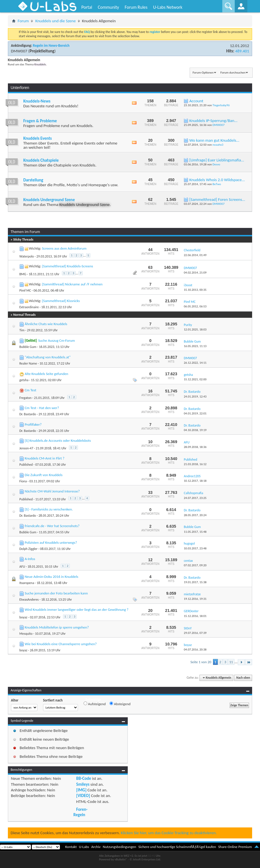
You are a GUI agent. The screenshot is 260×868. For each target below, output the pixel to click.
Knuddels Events (38, 138)
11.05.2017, (195, 532)
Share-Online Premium (235, 847)
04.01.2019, (195, 413)
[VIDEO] (83, 796)
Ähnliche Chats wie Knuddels (46, 324)
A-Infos (30, 559)
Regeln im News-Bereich (51, 45)
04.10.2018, (195, 430)
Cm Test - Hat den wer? (42, 408)
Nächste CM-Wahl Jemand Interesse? (52, 491)
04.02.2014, (195, 273)
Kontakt (71, 847)
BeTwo (217, 184)
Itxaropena (27, 583)
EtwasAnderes (29, 600)
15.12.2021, (195, 379)
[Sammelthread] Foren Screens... (217, 199)
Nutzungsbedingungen (119, 847)
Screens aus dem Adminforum (64, 248)
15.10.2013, (195, 290)
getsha (24, 380)
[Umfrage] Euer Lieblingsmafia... (217, 160)
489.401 (242, 51)
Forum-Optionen (203, 73)
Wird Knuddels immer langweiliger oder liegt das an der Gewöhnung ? (77, 610)
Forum (23, 21)
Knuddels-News (37, 101)
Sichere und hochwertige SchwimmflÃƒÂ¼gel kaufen (177, 847)
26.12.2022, (195, 363)
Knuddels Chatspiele (41, 160)
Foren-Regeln (80, 812)
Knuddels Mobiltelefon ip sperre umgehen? (57, 627)
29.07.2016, (195, 633)
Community (108, 7)
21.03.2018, (195, 464)
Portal (87, 7)
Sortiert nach (53, 700)
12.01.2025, (195, 329)
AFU (22, 567)
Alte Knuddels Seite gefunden (47, 374)
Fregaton (25, 398)
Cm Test (31, 390)
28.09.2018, (195, 447)
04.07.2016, (195, 650)
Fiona (23, 481)
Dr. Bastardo (28, 414)
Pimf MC (25, 290)
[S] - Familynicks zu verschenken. (49, 509)
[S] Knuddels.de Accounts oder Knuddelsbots (58, 440)
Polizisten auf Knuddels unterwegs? (51, 542)
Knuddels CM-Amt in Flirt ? (45, 458)
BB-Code (84, 778)
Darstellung (33, 180)
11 (231, 662)
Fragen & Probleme (40, 121)
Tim (22, 330)
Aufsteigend (95, 704)
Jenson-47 (26, 448)
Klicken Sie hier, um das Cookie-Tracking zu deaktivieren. (169, 833)
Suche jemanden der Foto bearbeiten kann (56, 593)
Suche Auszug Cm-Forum (57, 340)
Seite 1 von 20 (201, 662)
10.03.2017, (195, 548)
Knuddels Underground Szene (49, 200)
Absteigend (120, 704)
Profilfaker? (33, 424)
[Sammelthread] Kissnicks (61, 301)
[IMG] (81, 790)
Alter (15, 700)
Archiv (96, 847)
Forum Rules (136, 7)
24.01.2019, (195, 397)
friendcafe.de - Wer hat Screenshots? (52, 526)
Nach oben (243, 678)
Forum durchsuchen (233, 73)
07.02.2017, (195, 565)
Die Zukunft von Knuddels (44, 475)
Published (26, 465)
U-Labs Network (168, 7)
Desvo (216, 164)
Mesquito (26, 634)
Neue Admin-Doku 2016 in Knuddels (51, 577)
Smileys (83, 784)
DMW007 (19, 51)
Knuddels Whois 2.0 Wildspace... (217, 180)
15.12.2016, (195, 616)
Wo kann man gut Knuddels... (214, 140)
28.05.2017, (195, 515)
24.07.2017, (195, 498)
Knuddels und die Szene (55, 21)
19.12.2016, (195, 599)
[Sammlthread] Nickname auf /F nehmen (72, 284)
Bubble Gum (28, 347)
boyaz (23, 617)
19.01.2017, (195, 582)
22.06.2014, (195, 255)
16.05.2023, (195, 346)
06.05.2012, (195, 306)
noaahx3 (218, 145)
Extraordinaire (29, 307)
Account (196, 101)
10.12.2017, (195, 481)
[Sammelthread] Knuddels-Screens (67, 266)
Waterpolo (27, 256)
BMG (23, 274)
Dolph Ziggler (28, 549)
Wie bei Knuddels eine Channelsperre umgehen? (61, 644)
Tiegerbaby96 (221, 105)
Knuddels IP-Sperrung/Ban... (213, 121)
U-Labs (84, 847)
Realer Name (28, 363)
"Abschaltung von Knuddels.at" (48, 357)
